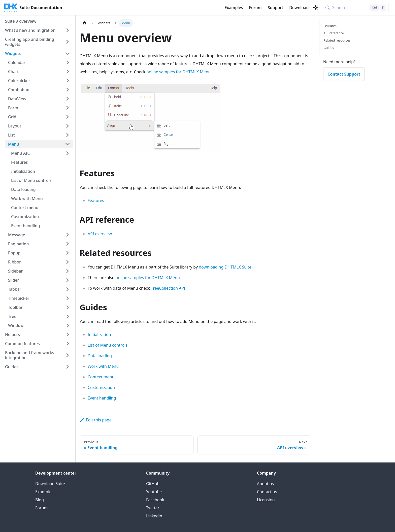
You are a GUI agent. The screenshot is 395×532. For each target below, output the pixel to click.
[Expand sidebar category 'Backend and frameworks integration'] (68, 355)
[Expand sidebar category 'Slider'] (68, 280)
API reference (334, 33)
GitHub (153, 484)
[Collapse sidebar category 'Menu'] (68, 144)
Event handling (102, 398)
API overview (100, 234)
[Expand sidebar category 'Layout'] (68, 126)
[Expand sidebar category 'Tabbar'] (68, 289)
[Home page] (84, 23)
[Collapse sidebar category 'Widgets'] (68, 53)
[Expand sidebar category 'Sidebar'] (68, 271)
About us (265, 484)
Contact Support (344, 74)
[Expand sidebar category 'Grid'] (68, 117)
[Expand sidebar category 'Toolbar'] (68, 307)
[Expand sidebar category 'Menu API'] (68, 153)
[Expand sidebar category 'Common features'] (68, 344)
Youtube (154, 492)
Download (299, 8)
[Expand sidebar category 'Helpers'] (68, 335)
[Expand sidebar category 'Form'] (68, 108)
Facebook (155, 500)
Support (275, 8)
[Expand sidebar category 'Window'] (68, 325)
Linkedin (154, 516)
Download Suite (50, 484)
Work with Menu (103, 366)
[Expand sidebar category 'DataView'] (68, 99)
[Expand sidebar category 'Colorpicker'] (68, 81)
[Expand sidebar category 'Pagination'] (68, 244)
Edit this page (96, 420)
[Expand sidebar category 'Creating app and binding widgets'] (68, 42)
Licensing (266, 500)
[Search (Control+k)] (356, 8)
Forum (255, 8)
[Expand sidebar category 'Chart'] (68, 72)
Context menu (101, 377)
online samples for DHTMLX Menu (178, 72)
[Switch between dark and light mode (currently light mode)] (316, 8)
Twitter (153, 508)
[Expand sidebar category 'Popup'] (68, 253)
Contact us (267, 492)
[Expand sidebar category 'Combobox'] (68, 90)
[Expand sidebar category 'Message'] (68, 235)
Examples (234, 8)
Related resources (337, 40)
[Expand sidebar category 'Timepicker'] (68, 298)
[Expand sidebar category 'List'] (68, 135)
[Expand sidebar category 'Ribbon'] (68, 262)
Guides (329, 48)
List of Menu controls (108, 345)
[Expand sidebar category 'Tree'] (68, 316)
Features (96, 201)
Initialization (99, 335)
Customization (101, 387)
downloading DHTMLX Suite (225, 267)
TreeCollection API (168, 288)
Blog (40, 500)
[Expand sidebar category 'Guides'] (68, 367)
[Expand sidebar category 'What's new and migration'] (68, 30)
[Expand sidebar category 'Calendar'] (68, 62)
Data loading (100, 356)
